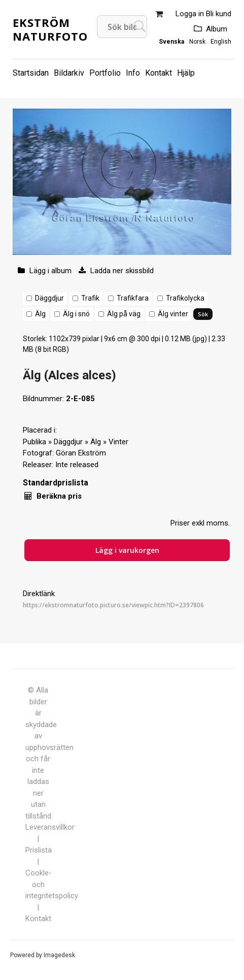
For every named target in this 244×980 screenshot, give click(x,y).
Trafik (90, 298)
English (221, 42)
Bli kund (219, 14)
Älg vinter (173, 314)
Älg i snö (76, 314)
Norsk (197, 42)
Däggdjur (49, 298)
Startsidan (31, 73)
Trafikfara (133, 298)
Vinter (118, 442)
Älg (40, 314)
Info (133, 73)
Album (217, 29)
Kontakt (159, 73)
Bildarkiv (69, 73)
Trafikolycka (185, 298)
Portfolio (105, 73)
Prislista (39, 850)
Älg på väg (124, 314)
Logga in (190, 14)
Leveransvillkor (50, 827)
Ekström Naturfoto (50, 29)
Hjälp (186, 73)
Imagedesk (59, 955)
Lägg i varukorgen (127, 550)
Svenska (171, 42)
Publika (34, 442)
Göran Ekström (81, 453)
